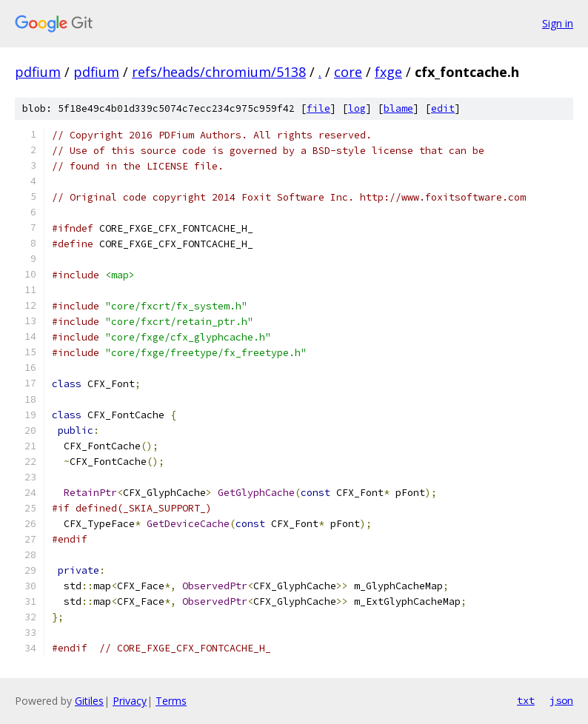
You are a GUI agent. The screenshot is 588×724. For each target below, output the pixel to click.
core (348, 72)
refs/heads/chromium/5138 (219, 72)
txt (526, 700)
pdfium (38, 72)
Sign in (558, 23)
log (357, 108)
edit (443, 108)
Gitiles (89, 701)
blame (398, 108)
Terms (171, 701)
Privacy (130, 701)
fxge (388, 72)
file (318, 108)
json (561, 700)
